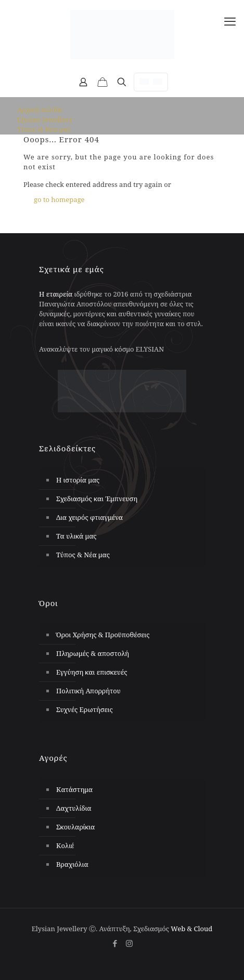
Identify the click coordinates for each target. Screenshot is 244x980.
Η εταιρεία (56, 294)
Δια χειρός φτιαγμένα (89, 517)
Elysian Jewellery (45, 119)
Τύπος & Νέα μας (44, 129)
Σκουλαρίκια (75, 827)
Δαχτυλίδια (74, 808)
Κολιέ (65, 845)
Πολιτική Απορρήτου (88, 691)
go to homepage (59, 199)
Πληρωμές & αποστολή (93, 653)
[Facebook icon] (115, 943)
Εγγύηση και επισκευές (92, 672)
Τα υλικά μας (76, 536)
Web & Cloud (191, 929)
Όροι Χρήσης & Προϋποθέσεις (103, 635)
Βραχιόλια (72, 864)
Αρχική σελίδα (40, 110)
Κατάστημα (74, 789)
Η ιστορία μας (78, 480)
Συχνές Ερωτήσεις (85, 709)
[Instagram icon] (129, 943)
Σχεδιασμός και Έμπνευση (97, 499)
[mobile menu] (230, 21)
